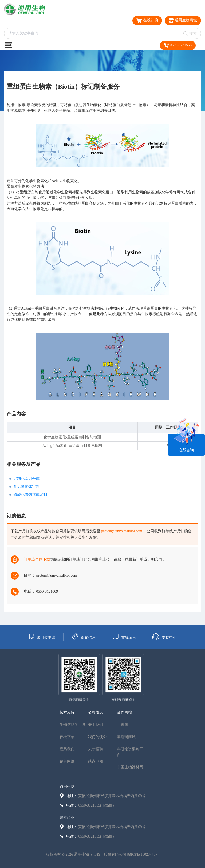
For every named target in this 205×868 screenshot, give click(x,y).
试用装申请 (42, 636)
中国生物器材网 (130, 767)
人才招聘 (96, 749)
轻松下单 (67, 737)
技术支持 (67, 712)
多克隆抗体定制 (26, 487)
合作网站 (124, 712)
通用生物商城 (183, 20)
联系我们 (67, 749)
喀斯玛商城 (126, 737)
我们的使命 (97, 737)
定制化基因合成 (26, 479)
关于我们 (96, 725)
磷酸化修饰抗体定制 (30, 495)
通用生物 (67, 787)
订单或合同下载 (37, 559)
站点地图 (96, 761)
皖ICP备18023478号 (143, 855)
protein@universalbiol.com (122, 531)
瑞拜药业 (67, 818)
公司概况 (96, 712)
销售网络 (67, 761)
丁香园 (123, 725)
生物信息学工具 (73, 725)
